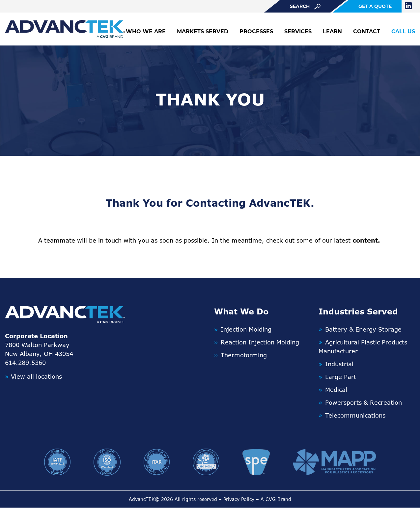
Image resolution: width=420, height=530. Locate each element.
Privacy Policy (239, 499)
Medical (336, 390)
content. (366, 240)
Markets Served (203, 31)
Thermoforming (244, 355)
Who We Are (146, 31)
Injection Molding (246, 329)
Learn (332, 31)
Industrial (339, 364)
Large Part (341, 377)
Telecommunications (355, 415)
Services (298, 31)
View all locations (33, 376)
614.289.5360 (25, 363)
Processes (256, 31)
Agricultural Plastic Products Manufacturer (363, 347)
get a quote (375, 6)
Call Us (403, 31)
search (305, 6)
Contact (367, 31)
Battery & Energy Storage (363, 329)
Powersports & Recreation (364, 402)
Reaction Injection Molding (260, 342)
